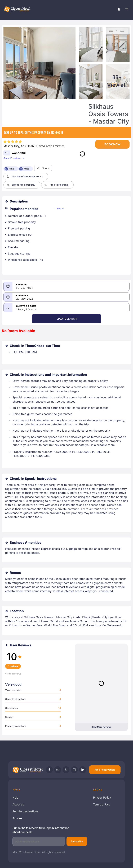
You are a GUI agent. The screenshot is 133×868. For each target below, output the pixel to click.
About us (18, 804)
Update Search (66, 319)
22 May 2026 (25, 288)
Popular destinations (25, 811)
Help (15, 798)
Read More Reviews (101, 727)
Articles (17, 818)
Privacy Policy (102, 798)
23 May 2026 (25, 299)
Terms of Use (102, 804)
